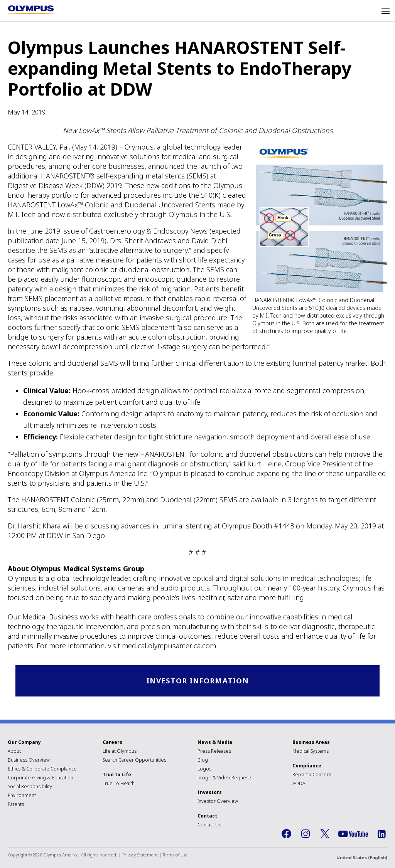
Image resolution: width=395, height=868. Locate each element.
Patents (16, 805)
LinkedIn (381, 834)
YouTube (353, 835)
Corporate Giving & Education (41, 778)
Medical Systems (311, 751)
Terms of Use (175, 855)
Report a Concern (312, 775)
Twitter (325, 834)
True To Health (119, 784)
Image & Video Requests (225, 778)
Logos (204, 769)
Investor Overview (218, 802)
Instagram (306, 834)
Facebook (286, 834)
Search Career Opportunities (134, 760)
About (14, 751)
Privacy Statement (140, 855)
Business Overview (29, 760)
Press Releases (214, 751)
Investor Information (198, 681)
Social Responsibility (30, 787)
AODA (299, 784)
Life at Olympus (120, 751)
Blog (203, 760)
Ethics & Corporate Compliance (42, 769)
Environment (22, 796)
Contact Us (209, 825)
